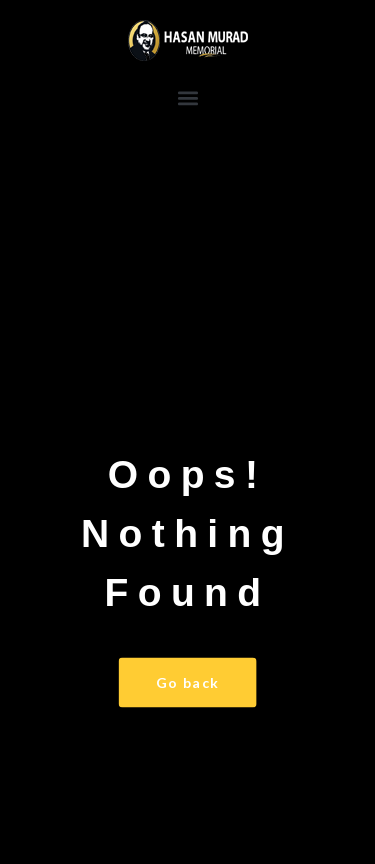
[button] (187, 97)
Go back (188, 682)
